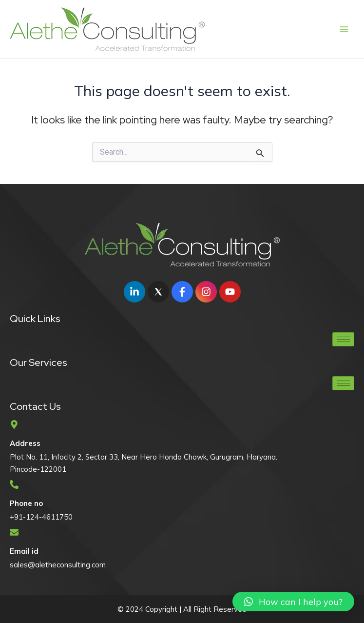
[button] (293, 602)
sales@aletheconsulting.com (58, 565)
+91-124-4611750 (41, 517)
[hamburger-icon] (343, 339)
